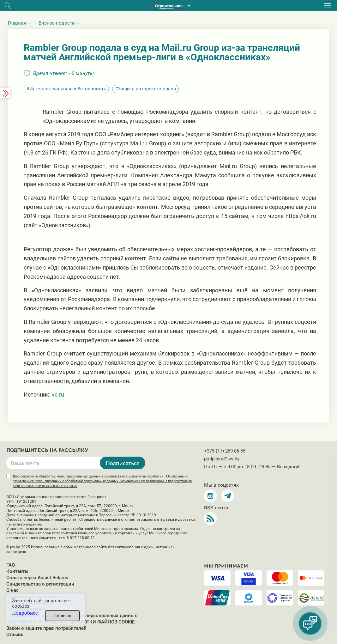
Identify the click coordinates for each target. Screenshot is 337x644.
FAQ (11, 565)
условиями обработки (146, 476)
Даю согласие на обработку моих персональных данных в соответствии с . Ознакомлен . (102, 481)
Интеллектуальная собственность (68, 89)
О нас (12, 590)
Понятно (62, 616)
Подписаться (123, 463)
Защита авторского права (147, 89)
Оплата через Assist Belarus (37, 578)
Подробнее (25, 613)
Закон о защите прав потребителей (46, 628)
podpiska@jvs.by (222, 459)
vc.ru (58, 395)
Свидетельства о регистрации (40, 584)
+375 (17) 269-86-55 (225, 451)
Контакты (17, 571)
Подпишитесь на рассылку (47, 450)
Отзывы (15, 635)
